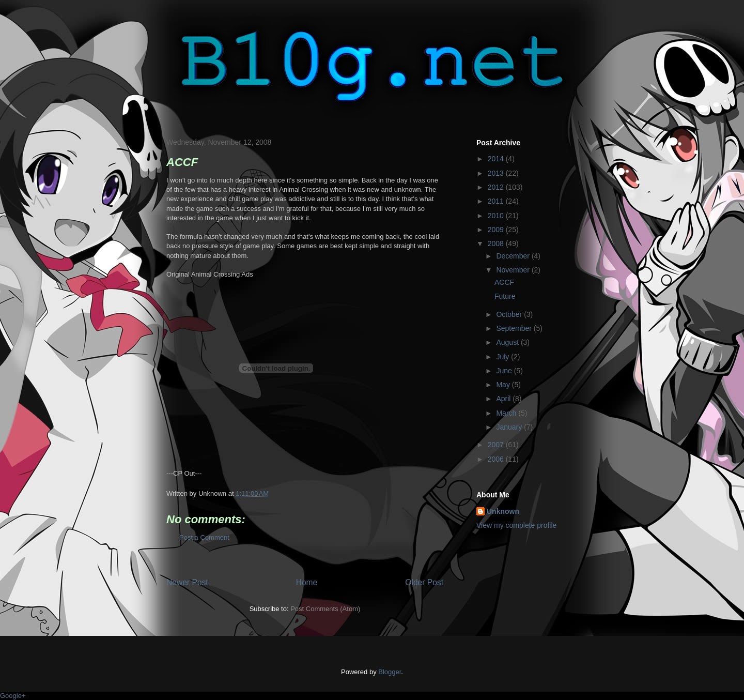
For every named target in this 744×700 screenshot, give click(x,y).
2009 (497, 230)
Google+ (13, 696)
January (510, 427)
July (503, 357)
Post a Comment (204, 537)
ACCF (504, 282)
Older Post (424, 582)
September (515, 328)
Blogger (390, 672)
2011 (497, 201)
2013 (497, 173)
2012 (497, 187)
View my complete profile (516, 525)
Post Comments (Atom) (325, 609)
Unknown (503, 511)
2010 (497, 216)
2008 (497, 244)
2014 (497, 159)
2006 (497, 459)
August (508, 342)
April (504, 399)
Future (505, 296)
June (505, 371)
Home (307, 582)
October (510, 314)
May (504, 385)
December (514, 256)
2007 (497, 445)
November (514, 270)
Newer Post (187, 582)
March (507, 413)
